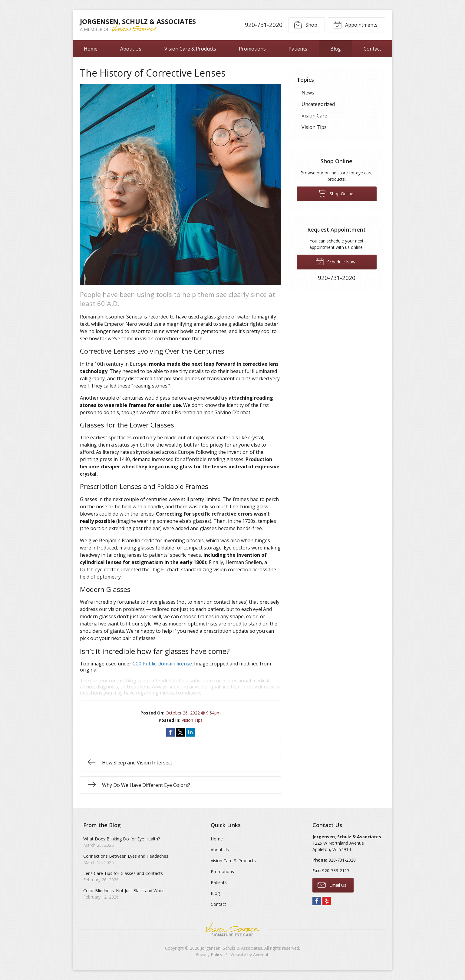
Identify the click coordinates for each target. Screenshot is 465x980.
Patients (298, 49)
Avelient (261, 954)
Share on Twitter (180, 732)
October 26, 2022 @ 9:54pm (193, 713)
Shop (305, 25)
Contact (372, 49)
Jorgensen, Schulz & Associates (231, 948)
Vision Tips (192, 720)
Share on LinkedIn (190, 732)
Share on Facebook (170, 732)
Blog (336, 49)
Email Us (332, 885)
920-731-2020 (264, 25)
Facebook (317, 901)
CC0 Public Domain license (162, 664)
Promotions (252, 49)
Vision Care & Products (190, 49)
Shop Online (336, 193)
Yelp (327, 901)
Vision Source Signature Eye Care (232, 929)
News (308, 93)
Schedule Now (335, 261)
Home (91, 49)
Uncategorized (318, 104)
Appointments (355, 25)
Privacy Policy (209, 954)
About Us (131, 49)
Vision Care (314, 116)
